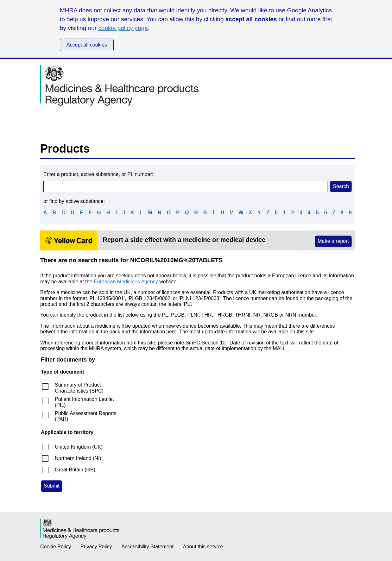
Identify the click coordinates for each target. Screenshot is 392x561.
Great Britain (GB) (75, 470)
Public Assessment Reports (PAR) (86, 416)
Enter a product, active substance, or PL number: (98, 174)
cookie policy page (123, 28)
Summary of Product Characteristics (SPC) (79, 388)
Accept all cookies (87, 45)
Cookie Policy (56, 547)
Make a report (333, 241)
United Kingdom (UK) (79, 447)
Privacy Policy (96, 547)
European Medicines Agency (126, 282)
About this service (203, 547)
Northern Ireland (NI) (78, 458)
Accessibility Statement (148, 547)
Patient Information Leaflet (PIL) (84, 402)
